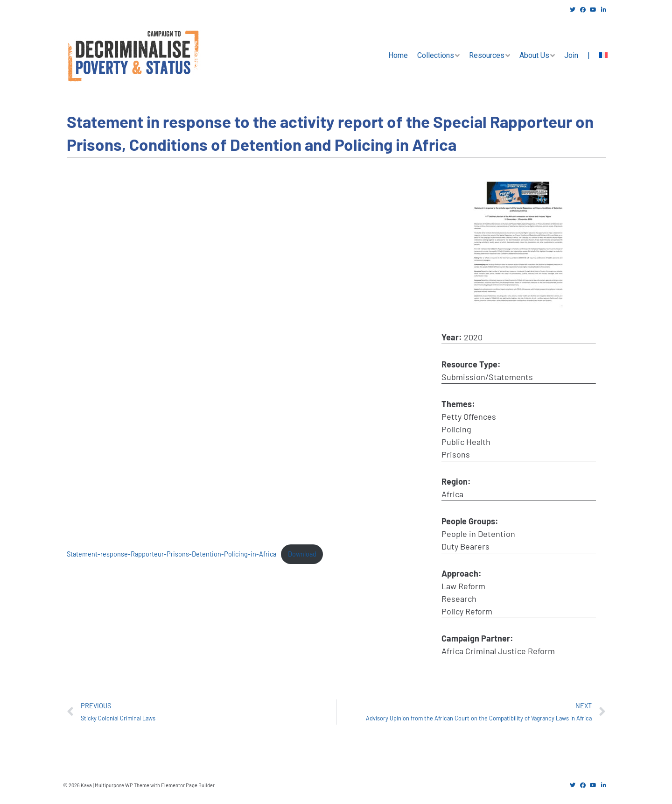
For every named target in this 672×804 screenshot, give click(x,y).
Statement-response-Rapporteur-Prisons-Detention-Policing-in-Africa (171, 554)
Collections (436, 55)
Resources (487, 55)
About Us (534, 55)
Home (398, 55)
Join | (577, 55)
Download (302, 554)
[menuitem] (603, 56)
